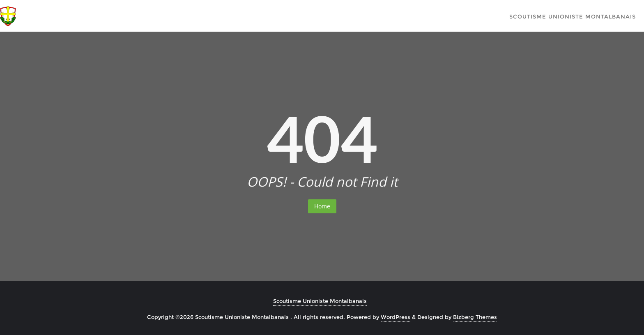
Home (322, 206)
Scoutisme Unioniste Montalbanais (320, 301)
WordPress (396, 317)
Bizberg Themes (475, 317)
